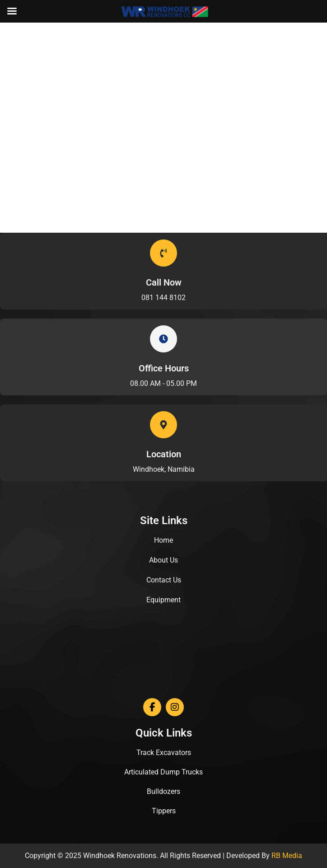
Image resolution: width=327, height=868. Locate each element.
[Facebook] (152, 707)
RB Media (287, 856)
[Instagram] (175, 707)
